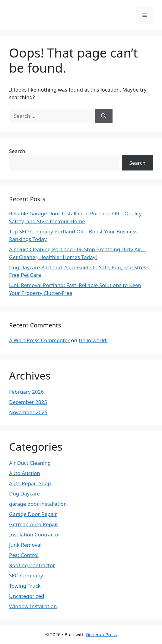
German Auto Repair (34, 524)
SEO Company (26, 575)
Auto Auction (25, 473)
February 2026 (26, 392)
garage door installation (38, 504)
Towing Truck (25, 586)
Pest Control (24, 555)
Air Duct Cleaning (30, 463)
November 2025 (28, 412)
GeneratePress (101, 634)
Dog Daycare (24, 494)
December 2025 (28, 402)
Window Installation (33, 606)
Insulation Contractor (35, 535)
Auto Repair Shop (30, 483)
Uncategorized (27, 596)
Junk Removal (25, 545)
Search (17, 151)
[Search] (104, 116)
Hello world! (93, 340)
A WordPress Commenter (39, 340)
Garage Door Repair (33, 514)
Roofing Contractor (32, 565)
